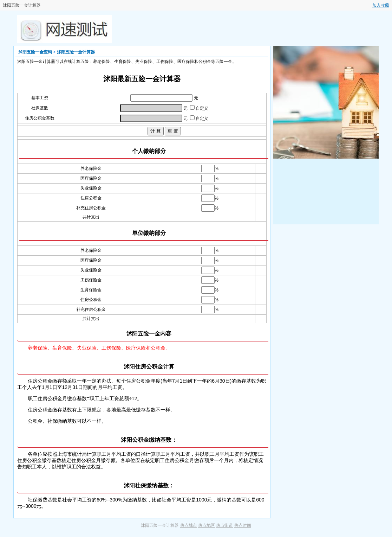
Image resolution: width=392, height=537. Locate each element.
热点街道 (224, 525)
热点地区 (207, 525)
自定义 (199, 108)
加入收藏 (381, 5)
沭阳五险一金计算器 (76, 52)
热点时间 (243, 525)
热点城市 (189, 525)
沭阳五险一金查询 (35, 52)
